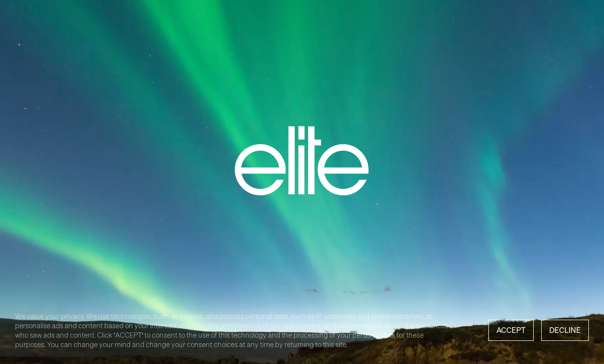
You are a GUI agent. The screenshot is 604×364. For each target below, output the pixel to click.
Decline (565, 330)
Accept (511, 330)
